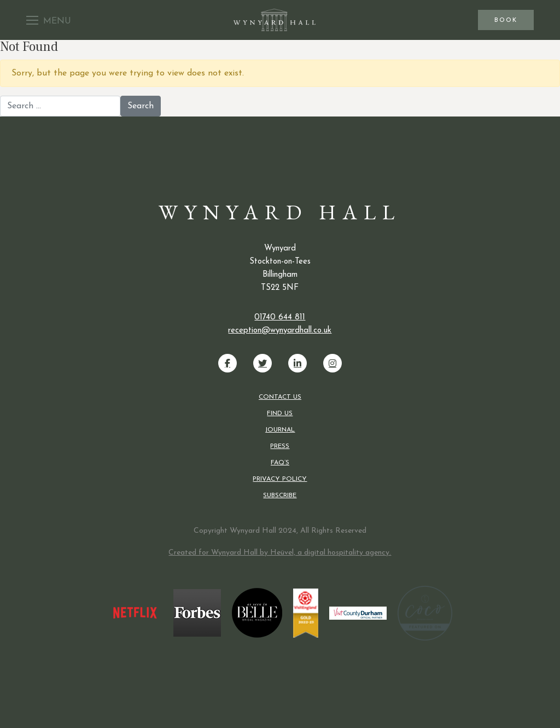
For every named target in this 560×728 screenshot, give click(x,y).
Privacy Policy (280, 479)
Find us (280, 413)
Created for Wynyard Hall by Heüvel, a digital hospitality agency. (280, 553)
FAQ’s (280, 463)
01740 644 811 (280, 318)
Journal (280, 430)
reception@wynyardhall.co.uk (280, 331)
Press (280, 446)
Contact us (280, 397)
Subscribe (280, 496)
